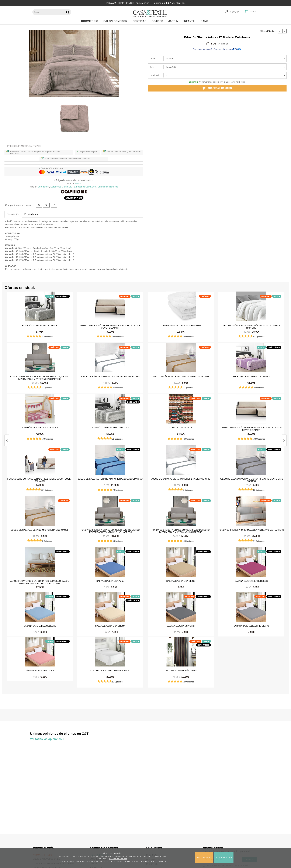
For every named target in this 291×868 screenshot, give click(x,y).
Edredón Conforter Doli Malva (251, 377)
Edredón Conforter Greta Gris (110, 428)
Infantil (190, 21)
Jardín (174, 21)
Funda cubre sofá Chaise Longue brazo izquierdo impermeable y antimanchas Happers (40, 378)
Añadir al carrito (217, 88)
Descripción (13, 214)
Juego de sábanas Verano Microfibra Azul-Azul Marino (110, 479)
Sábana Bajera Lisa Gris (181, 626)
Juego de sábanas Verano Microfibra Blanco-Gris (110, 377)
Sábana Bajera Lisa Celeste (40, 626)
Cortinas (140, 21)
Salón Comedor (116, 21)
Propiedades (31, 214)
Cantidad (154, 75)
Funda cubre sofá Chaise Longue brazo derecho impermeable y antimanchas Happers (181, 531)
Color (152, 59)
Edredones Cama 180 (85, 187)
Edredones (272, 31)
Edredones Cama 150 (61, 187)
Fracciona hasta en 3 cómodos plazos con (217, 49)
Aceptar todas (204, 857)
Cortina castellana (181, 428)
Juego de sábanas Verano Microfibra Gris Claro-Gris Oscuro (251, 480)
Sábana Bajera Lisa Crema (110, 626)
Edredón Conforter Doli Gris (40, 326)
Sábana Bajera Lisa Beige (181, 581)
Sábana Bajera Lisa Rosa (40, 671)
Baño (205, 21)
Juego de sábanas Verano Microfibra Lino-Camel (181, 377)
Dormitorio (90, 21)
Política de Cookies (118, 859)
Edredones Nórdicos (108, 187)
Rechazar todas (224, 857)
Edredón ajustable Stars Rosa (40, 428)
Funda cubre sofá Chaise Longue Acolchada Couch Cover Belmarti (110, 327)
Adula (78, 184)
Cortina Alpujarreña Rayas (181, 671)
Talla (152, 67)
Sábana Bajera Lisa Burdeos (251, 581)
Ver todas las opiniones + (47, 739)
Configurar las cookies (157, 861)
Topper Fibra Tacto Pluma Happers (181, 326)
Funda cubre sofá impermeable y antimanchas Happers (251, 530)
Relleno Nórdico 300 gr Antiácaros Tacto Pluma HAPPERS (251, 327)
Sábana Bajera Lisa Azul (110, 581)
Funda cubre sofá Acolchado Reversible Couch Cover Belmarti (40, 480)
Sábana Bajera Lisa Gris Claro (251, 626)
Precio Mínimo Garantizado (24, 146)
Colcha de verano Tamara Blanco (110, 671)
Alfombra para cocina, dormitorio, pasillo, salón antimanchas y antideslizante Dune (40, 582)
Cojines (158, 21)
